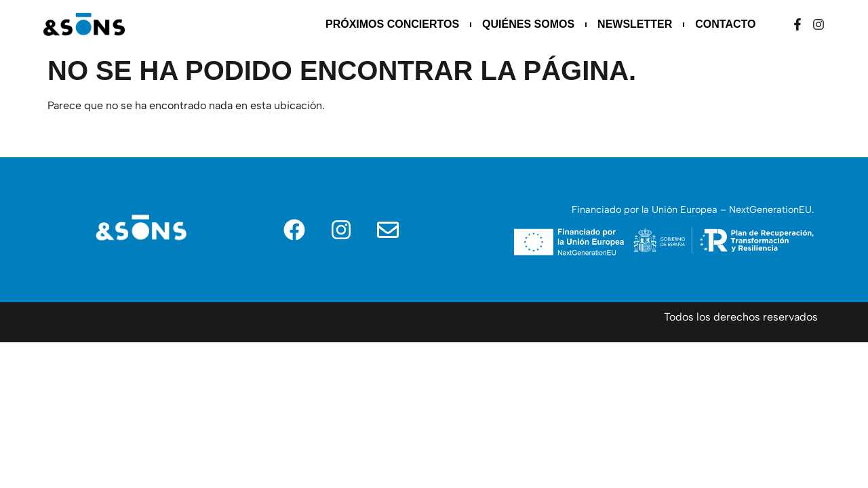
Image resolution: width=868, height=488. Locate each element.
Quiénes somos (528, 24)
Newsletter (635, 24)
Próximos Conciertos (392, 24)
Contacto (725, 24)
